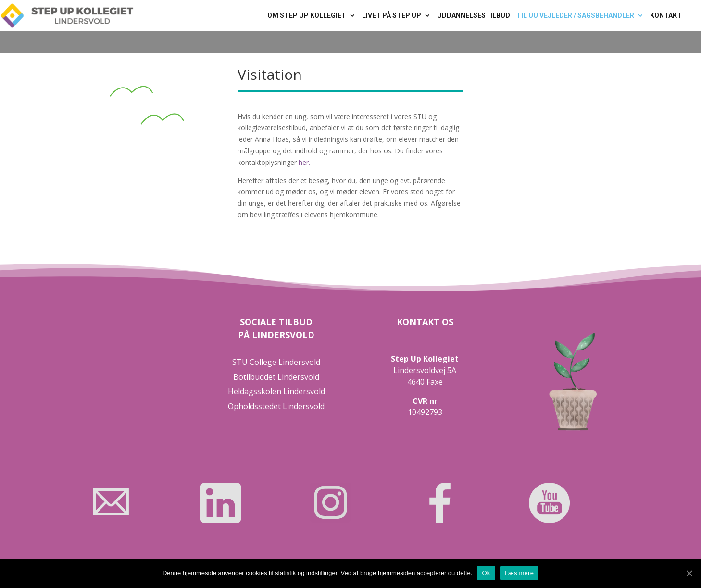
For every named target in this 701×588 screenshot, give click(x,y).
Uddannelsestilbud (474, 16)
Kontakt (666, 16)
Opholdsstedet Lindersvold (276, 406)
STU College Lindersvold (276, 362)
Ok (486, 573)
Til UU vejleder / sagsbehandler (575, 16)
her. (304, 162)
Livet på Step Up (392, 16)
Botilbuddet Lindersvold (276, 377)
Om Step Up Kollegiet (307, 16)
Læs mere (519, 573)
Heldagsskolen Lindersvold (276, 391)
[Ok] (689, 573)
